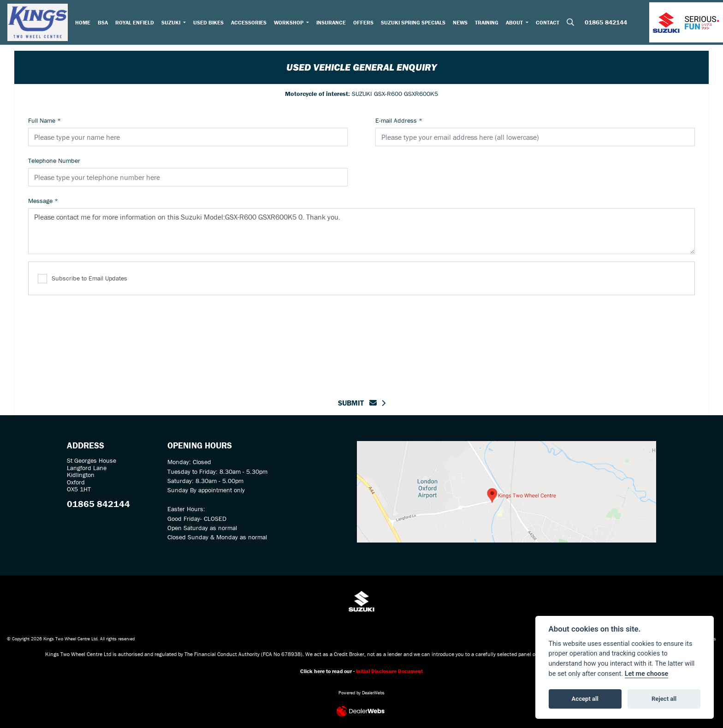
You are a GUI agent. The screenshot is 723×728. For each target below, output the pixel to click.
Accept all (585, 699)
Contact (550, 23)
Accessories (251, 23)
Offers (366, 23)
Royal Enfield (136, 23)
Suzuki (173, 23)
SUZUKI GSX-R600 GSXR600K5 (361, 94)
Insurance (333, 23)
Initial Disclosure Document (389, 671)
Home (85, 23)
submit (357, 403)
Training (489, 23)
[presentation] (361, 341)
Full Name (44, 120)
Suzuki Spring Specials (415, 23)
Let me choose (647, 674)
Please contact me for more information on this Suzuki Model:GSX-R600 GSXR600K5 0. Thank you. (361, 231)
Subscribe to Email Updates (83, 279)
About (517, 23)
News (462, 23)
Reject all (664, 699)
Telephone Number (54, 161)
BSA (105, 23)
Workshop (291, 23)
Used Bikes (210, 23)
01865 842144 (606, 24)
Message (43, 201)
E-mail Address (399, 120)
